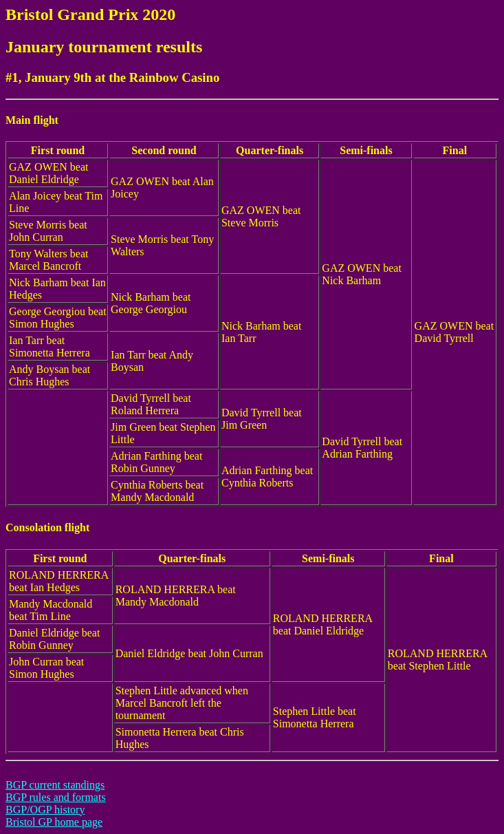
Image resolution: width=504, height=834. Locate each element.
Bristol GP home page (54, 822)
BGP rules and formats (56, 797)
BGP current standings (55, 785)
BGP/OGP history (45, 810)
